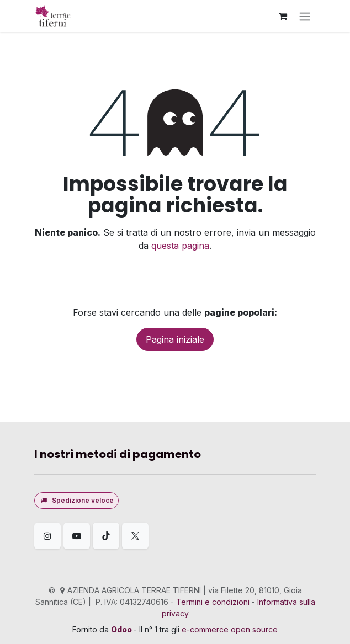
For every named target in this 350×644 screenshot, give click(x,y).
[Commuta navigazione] (305, 16)
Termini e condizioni (213, 602)
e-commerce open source (230, 629)
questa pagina (180, 246)
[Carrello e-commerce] (283, 16)
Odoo (122, 629)
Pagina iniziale (175, 339)
